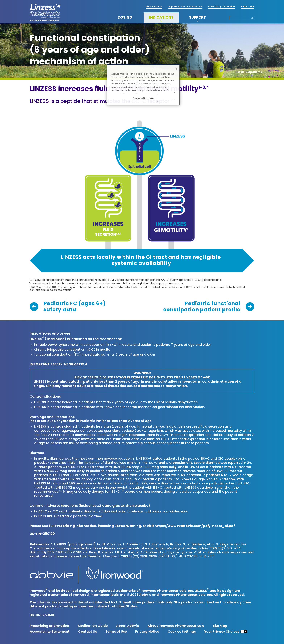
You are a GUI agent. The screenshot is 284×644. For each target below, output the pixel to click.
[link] (68, 307)
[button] (251, 18)
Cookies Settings (182, 632)
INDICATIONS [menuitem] (161, 18)
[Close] (176, 69)
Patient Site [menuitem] (248, 7)
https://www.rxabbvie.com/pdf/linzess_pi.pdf (195, 526)
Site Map (220, 626)
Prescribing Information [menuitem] (222, 7)
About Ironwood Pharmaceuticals (176, 626)
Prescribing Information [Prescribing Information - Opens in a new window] (49, 626)
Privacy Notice (147, 632)
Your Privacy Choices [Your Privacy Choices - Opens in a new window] (222, 632)
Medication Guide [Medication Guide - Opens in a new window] (93, 626)
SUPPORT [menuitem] (198, 18)
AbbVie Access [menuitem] (154, 7)
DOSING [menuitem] (125, 18)
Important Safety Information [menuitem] (185, 7)
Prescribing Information (76, 526)
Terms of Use (116, 632)
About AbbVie (128, 626)
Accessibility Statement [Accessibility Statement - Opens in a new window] (50, 632)
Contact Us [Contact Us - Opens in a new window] (88, 632)
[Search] (242, 18)
